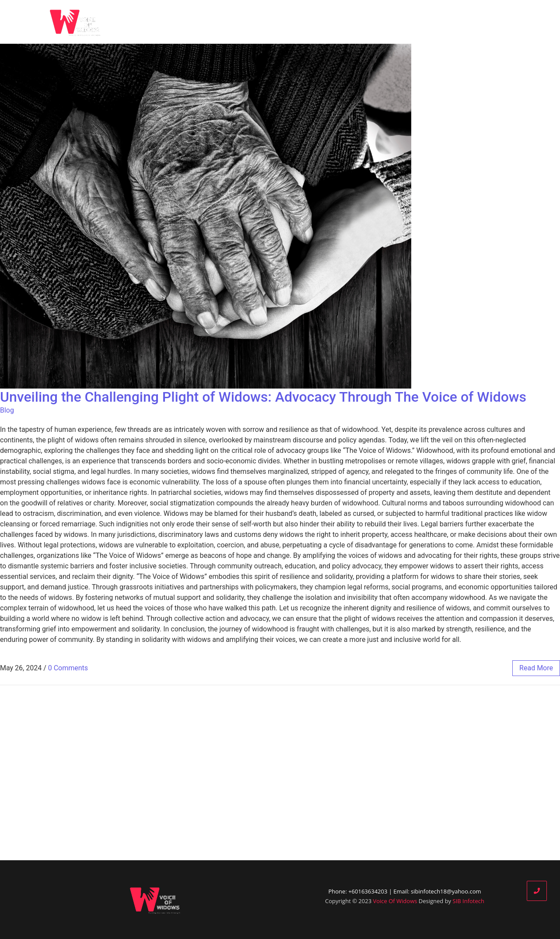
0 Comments (68, 668)
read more (536, 668)
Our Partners (408, 22)
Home (272, 22)
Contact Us (505, 22)
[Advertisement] (280, 773)
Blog (363, 22)
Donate (458, 22)
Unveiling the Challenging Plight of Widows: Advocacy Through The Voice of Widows (263, 397)
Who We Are (320, 22)
